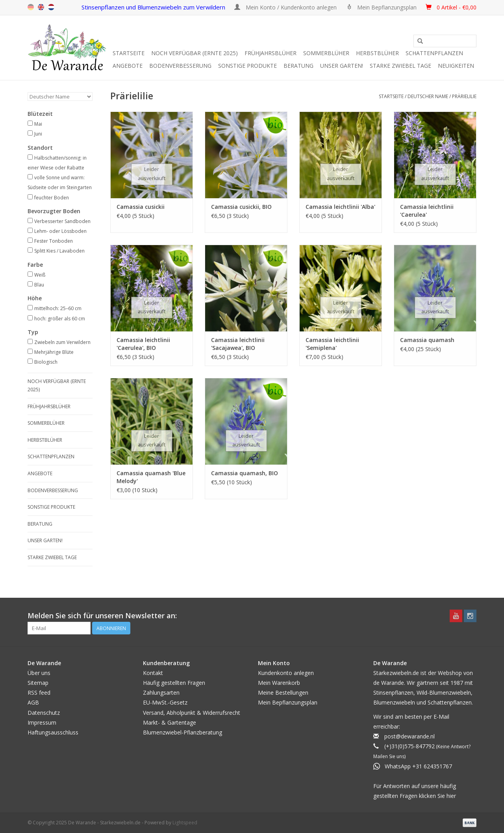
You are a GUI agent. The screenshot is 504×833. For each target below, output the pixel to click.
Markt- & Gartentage (170, 722)
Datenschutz (44, 713)
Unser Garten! (342, 66)
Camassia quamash (427, 340)
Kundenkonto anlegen (286, 673)
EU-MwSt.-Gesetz (165, 702)
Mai (38, 124)
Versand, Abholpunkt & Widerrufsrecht (192, 713)
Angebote (128, 66)
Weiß (40, 275)
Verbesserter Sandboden (62, 221)
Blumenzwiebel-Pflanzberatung (183, 732)
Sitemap (38, 683)
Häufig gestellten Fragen (174, 683)
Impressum (42, 722)
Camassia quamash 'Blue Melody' (151, 477)
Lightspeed (185, 823)
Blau (39, 285)
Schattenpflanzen (434, 53)
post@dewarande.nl (409, 736)
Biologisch (46, 362)
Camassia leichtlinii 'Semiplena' (332, 344)
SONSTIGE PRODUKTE (247, 66)
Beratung (298, 66)
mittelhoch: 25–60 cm (58, 308)
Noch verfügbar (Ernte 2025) (195, 53)
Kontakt (153, 673)
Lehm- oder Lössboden (60, 231)
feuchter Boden (52, 198)
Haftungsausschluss (53, 732)
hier (451, 796)
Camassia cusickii (141, 207)
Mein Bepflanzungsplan (288, 702)
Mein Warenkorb (279, 683)
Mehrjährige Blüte (54, 352)
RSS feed (39, 693)
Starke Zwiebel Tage (400, 66)
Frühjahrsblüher (271, 53)
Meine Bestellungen (283, 693)
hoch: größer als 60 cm (60, 319)
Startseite (129, 53)
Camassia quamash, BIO (245, 473)
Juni (38, 134)
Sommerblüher (326, 53)
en (41, 7)
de (31, 7)
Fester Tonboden (54, 241)
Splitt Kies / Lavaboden (59, 251)
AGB (33, 702)
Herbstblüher (377, 53)
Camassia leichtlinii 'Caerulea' (427, 211)
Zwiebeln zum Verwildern (62, 342)
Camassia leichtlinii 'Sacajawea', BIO (238, 344)
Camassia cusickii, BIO (241, 207)
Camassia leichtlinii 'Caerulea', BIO (143, 344)
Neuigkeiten (456, 66)
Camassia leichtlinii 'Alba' (340, 207)
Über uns (39, 673)
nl (51, 7)
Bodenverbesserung (180, 66)
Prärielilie (464, 96)
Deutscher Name (428, 96)
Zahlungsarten (161, 693)
